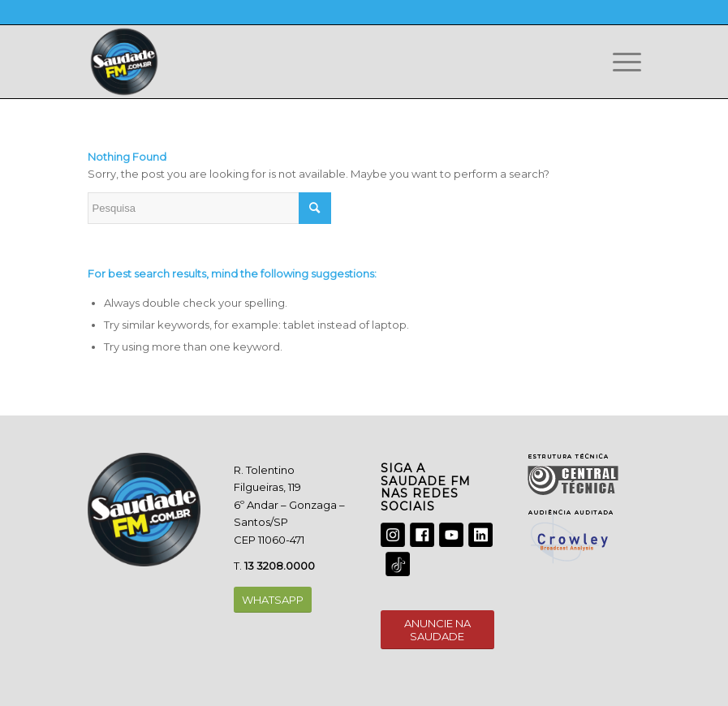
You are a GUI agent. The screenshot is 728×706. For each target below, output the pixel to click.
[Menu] (619, 62)
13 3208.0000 (280, 566)
